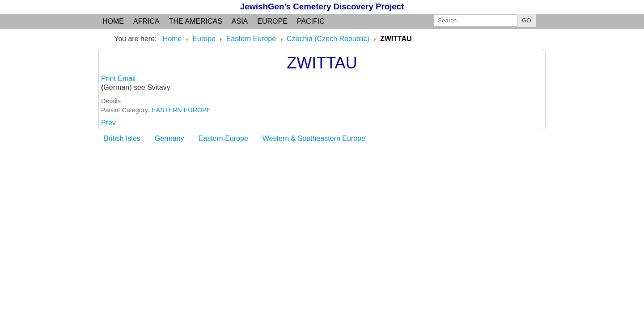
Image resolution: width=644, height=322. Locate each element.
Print (109, 78)
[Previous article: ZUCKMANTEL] (108, 123)
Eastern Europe (223, 138)
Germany (169, 138)
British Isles (122, 138)
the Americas (196, 21)
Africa (146, 21)
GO (527, 20)
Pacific (311, 21)
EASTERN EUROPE (181, 110)
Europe (272, 21)
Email (127, 78)
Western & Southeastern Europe (314, 138)
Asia (240, 21)
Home (113, 21)
